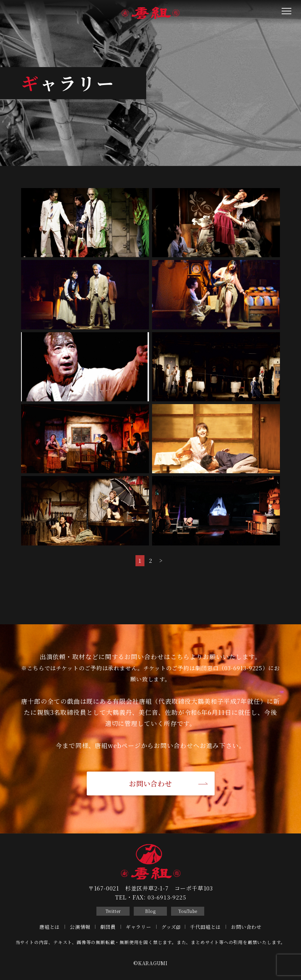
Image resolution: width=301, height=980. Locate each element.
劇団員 (108, 927)
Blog (150, 911)
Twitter (113, 911)
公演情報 (80, 927)
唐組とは (50, 927)
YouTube (188, 911)
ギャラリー (139, 927)
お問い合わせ (150, 783)
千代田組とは (205, 927)
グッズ (171, 927)
